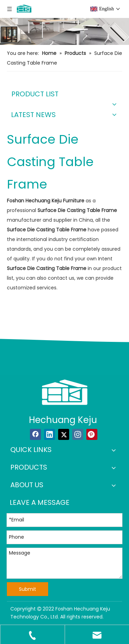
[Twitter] (64, 434)
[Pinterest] (92, 434)
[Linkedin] (50, 434)
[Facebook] (35, 434)
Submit (28, 589)
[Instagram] (78, 434)
